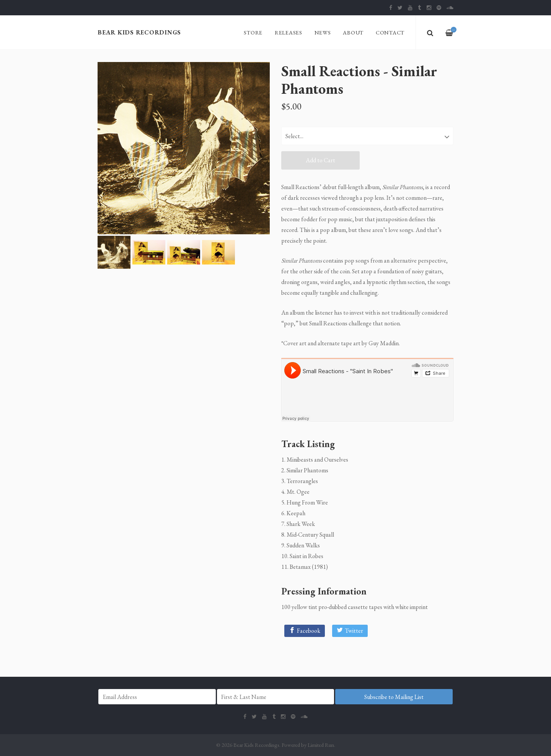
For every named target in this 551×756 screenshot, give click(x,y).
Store (253, 32)
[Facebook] (305, 631)
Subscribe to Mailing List (394, 697)
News (323, 32)
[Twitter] (350, 631)
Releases (289, 32)
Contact (390, 32)
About (353, 32)
